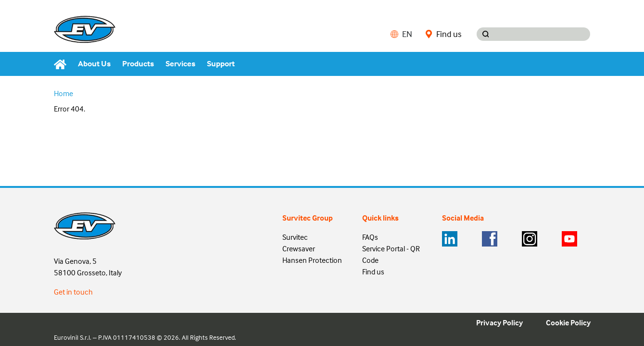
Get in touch (73, 292)
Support (221, 64)
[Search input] (542, 34)
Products (138, 64)
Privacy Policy (499, 322)
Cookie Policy (568, 322)
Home (63, 93)
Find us (443, 34)
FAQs (370, 237)
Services (180, 64)
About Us (94, 64)
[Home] (63, 64)
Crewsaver (299, 248)
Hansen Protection (312, 260)
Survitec (295, 237)
